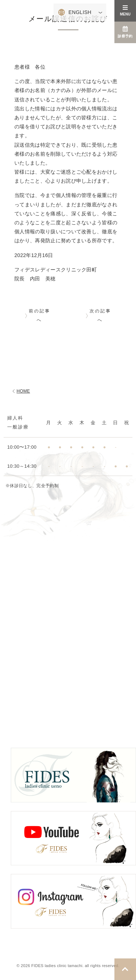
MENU (125, 10)
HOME (20, 391)
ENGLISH (80, 12)
